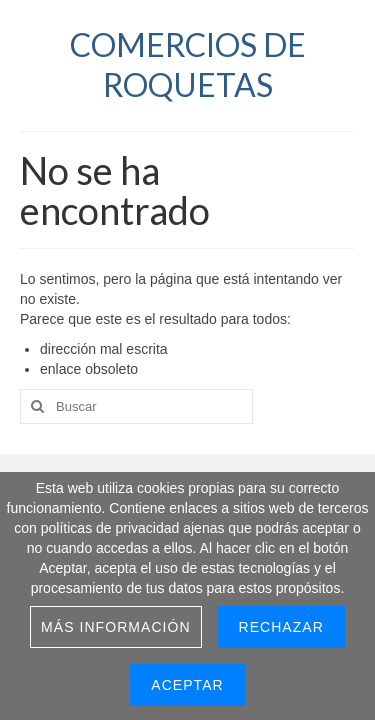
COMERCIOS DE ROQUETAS (188, 64)
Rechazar (281, 627)
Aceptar (187, 685)
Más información (116, 627)
